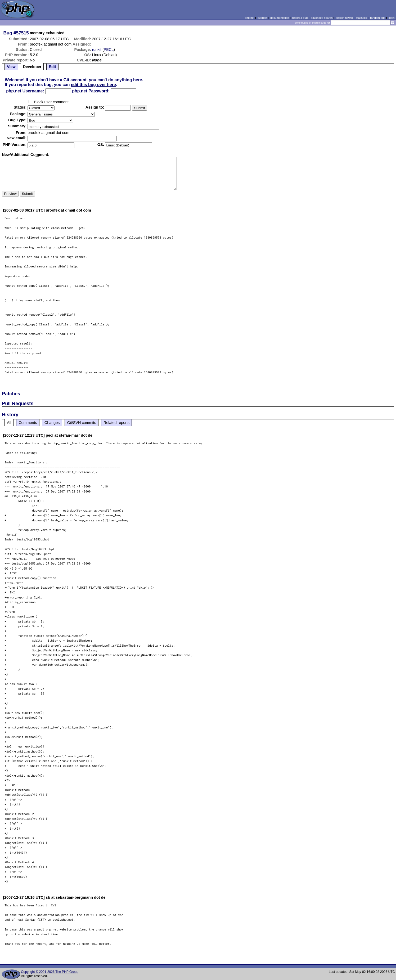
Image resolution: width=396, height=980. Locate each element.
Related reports (116, 423)
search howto (344, 18)
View (11, 67)
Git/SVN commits (82, 423)
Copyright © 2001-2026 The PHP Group (50, 972)
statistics (361, 18)
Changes (52, 423)
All (9, 423)
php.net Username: (25, 91)
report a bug (300, 18)
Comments (28, 423)
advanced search (322, 18)
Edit (52, 67)
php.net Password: (91, 91)
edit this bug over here (93, 85)
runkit (97, 50)
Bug (8, 33)
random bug (378, 18)
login (392, 18)
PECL (109, 50)
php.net (250, 18)
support (262, 18)
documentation (280, 18)
